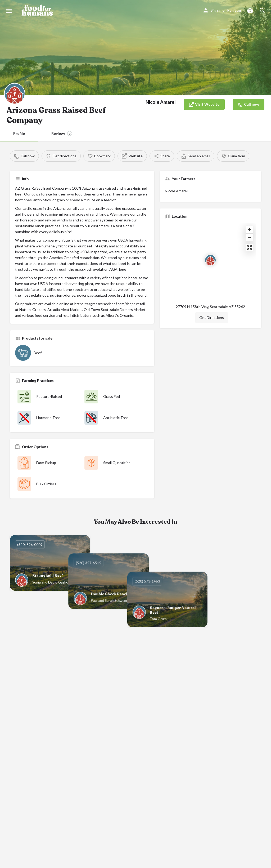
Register (234, 10)
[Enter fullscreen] (249, 248)
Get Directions (212, 317)
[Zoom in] (249, 230)
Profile (19, 133)
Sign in (216, 10)
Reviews (62, 133)
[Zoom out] (249, 237)
